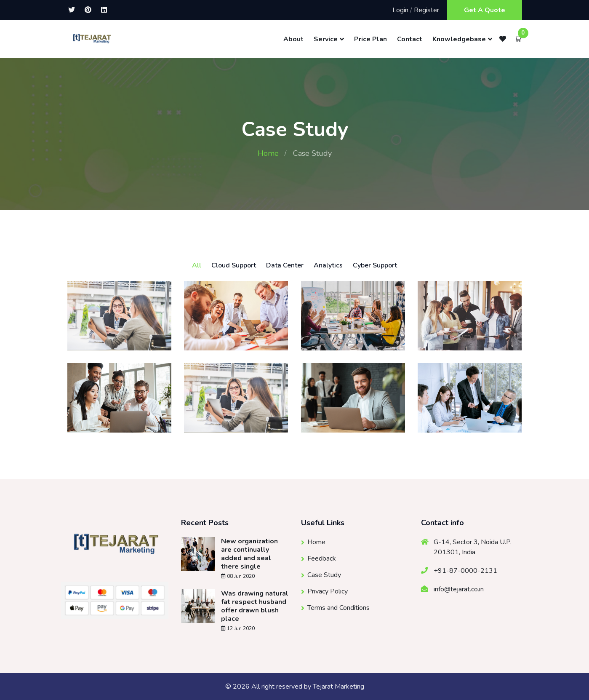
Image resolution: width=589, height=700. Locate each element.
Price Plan (370, 39)
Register (426, 10)
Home (268, 153)
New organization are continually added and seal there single (249, 554)
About (293, 39)
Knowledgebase (459, 39)
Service (326, 39)
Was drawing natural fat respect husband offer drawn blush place (255, 606)
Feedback (322, 558)
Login (400, 10)
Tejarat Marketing (338, 687)
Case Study (324, 575)
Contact (410, 39)
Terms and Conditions (338, 608)
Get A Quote (485, 10)
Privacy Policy (328, 591)
